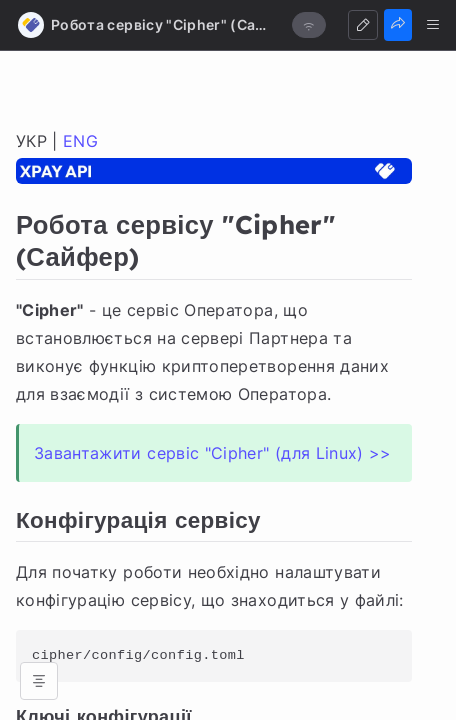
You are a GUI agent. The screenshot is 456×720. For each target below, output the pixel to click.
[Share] (398, 25)
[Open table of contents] (39, 681)
